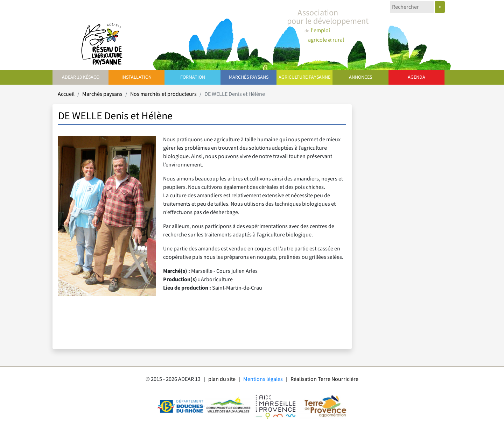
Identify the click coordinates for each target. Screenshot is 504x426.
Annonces (360, 77)
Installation (136, 77)
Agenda (416, 77)
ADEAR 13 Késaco (81, 77)
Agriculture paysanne (304, 77)
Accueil (66, 94)
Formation (193, 77)
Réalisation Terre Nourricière (324, 379)
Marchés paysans (249, 77)
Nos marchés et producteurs (163, 94)
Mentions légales (263, 379)
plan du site (222, 379)
